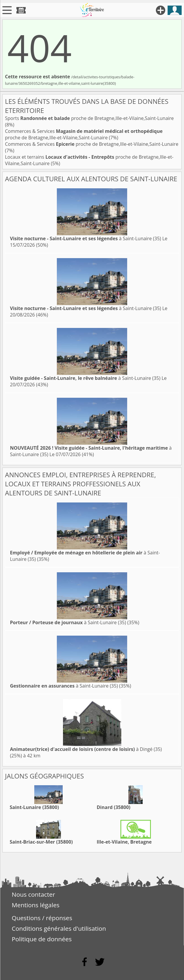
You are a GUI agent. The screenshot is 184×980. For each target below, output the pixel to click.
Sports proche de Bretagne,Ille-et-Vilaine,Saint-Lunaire (89, 118)
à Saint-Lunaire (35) (86, 238)
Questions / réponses (42, 918)
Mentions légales (36, 905)
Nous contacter (33, 894)
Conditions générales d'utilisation (59, 928)
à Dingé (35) (86, 749)
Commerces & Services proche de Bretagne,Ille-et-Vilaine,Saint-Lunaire (84, 134)
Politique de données (42, 939)
